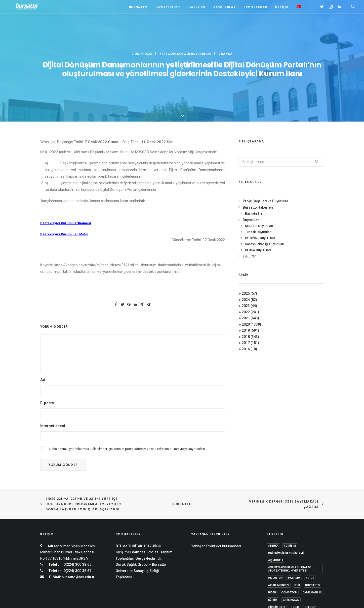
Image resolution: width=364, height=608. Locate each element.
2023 (249, 249)
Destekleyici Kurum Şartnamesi (66, 166)
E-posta (47, 346)
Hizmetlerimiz (168, 8)
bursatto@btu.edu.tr (78, 520)
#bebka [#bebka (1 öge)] (273, 489)
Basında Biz (254, 156)
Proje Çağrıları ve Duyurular (266, 144)
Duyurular (251, 163)
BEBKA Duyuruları (258, 193)
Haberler (197, 8)
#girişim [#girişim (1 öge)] (290, 489)
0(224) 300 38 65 (77, 508)
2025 (249, 237)
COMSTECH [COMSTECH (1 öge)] (289, 536)
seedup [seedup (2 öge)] (310, 550)
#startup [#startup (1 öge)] (275, 521)
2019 (250, 274)
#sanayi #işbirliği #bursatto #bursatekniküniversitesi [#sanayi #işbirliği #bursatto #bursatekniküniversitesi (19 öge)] (290, 512)
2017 (250, 286)
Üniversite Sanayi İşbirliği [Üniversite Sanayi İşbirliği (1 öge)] (288, 565)
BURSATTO (182, 447)
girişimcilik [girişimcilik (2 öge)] (277, 550)
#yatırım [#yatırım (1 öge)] (294, 521)
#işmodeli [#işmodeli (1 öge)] (275, 503)
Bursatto (138, 8)
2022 (250, 255)
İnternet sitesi (53, 369)
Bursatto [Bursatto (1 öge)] (312, 528)
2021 (250, 261)
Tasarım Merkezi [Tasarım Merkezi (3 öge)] (280, 558)
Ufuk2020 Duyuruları (260, 181)
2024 (249, 243)
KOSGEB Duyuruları (194, 27)
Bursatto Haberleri (258, 150)
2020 (251, 267)
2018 (250, 280)
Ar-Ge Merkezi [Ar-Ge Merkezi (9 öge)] (279, 528)
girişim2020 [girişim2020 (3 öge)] (291, 543)
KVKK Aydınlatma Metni (57, 598)
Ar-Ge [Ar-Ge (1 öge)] (310, 521)
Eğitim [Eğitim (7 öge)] (273, 543)
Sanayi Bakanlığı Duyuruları (265, 187)
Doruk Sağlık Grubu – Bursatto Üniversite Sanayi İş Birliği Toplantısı (141, 514)
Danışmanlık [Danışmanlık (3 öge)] (312, 536)
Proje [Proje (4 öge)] (295, 550)
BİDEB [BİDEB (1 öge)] (272, 536)
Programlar (255, 8)
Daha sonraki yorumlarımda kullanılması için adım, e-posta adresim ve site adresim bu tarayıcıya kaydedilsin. (128, 392)
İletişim (282, 8)
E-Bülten (250, 199)
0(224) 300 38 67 (77, 514)
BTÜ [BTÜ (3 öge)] (297, 528)
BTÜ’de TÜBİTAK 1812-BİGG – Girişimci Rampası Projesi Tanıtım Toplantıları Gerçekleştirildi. (144, 495)
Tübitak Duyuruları (258, 175)
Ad (43, 323)
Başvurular (224, 8)
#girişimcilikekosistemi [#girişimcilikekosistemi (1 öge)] (286, 496)
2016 (249, 292)
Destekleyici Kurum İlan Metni (64, 177)
